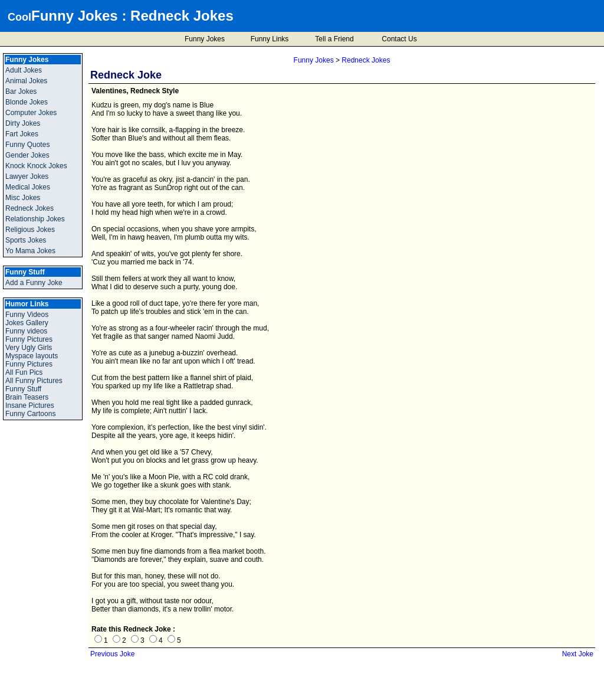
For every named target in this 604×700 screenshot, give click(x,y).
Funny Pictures (29, 339)
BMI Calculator (582, 693)
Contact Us (399, 39)
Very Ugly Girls (29, 348)
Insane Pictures (30, 405)
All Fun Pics (24, 372)
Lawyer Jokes (27, 176)
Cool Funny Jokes (240, 693)
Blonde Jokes (27, 102)
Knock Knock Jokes (36, 166)
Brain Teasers (27, 397)
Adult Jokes (24, 70)
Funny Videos (27, 315)
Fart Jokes (22, 134)
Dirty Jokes (23, 123)
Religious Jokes (30, 230)
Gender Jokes (27, 155)
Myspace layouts (32, 356)
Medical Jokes (28, 187)
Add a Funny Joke (34, 283)
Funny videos (26, 331)
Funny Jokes (75, 16)
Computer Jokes (31, 113)
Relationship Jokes (35, 219)
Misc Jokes (23, 198)
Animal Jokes (26, 81)
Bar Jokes (21, 91)
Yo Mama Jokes (30, 251)
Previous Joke (112, 654)
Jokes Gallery (27, 323)
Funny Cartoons (30, 414)
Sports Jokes (26, 240)
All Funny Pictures (34, 381)
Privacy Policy (296, 693)
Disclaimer (340, 693)
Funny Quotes (27, 145)
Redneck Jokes (182, 16)
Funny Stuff (23, 389)
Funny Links (270, 39)
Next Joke (578, 654)
